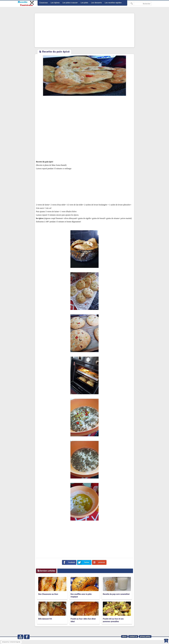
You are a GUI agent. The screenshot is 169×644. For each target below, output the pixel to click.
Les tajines (55, 3)
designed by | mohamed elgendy (11, 642)
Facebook (69, 562)
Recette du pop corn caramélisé (116, 594)
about (124, 636)
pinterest (99, 562)
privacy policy (145, 636)
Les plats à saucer (70, 3)
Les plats (84, 3)
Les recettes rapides (113, 3)
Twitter (84, 562)
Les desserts (96, 3)
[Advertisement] (84, 30)
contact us (133, 636)
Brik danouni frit (45, 619)
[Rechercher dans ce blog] (140, 4)
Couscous (43, 3)
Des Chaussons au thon (48, 594)
